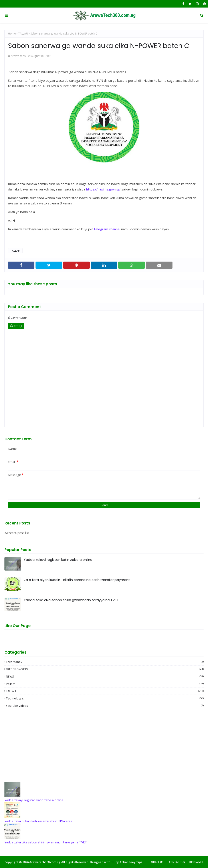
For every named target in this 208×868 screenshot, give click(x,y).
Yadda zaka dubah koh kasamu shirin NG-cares (38, 821)
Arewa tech (18, 56)
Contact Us (177, 862)
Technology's (105, 698)
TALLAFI (23, 34)
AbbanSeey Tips (131, 862)
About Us (157, 862)
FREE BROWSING (105, 669)
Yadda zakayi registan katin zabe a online (58, 560)
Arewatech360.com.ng (45, 862)
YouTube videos (105, 706)
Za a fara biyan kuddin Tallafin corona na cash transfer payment (77, 580)
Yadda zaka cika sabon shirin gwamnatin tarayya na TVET (71, 600)
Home (12, 34)
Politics (105, 684)
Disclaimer (196, 862)
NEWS (105, 676)
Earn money (105, 662)
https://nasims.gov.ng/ (103, 189)
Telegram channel (107, 229)
